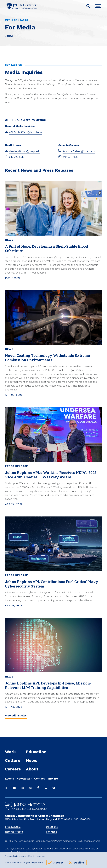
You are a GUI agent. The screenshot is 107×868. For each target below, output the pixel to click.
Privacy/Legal (13, 827)
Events (9, 779)
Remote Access (14, 832)
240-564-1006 (70, 157)
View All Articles (16, 716)
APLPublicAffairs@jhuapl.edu (25, 132)
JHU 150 (53, 779)
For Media (52, 832)
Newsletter (24, 779)
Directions (52, 827)
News (9, 36)
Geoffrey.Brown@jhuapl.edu (25, 151)
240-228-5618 (17, 157)
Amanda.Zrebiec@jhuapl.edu (79, 151)
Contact (39, 779)
